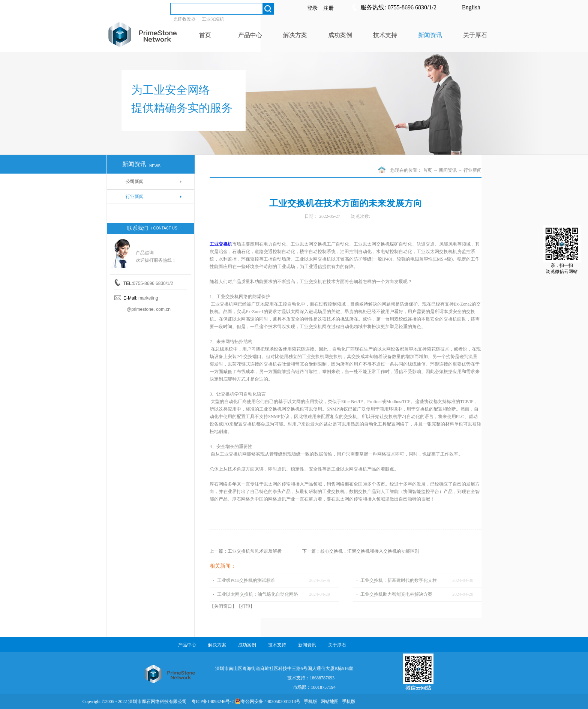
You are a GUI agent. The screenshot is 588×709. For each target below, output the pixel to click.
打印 (246, 606)
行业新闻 (472, 170)
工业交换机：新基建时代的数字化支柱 (399, 580)
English (471, 7)
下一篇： (361, 551)
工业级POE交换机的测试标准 (246, 580)
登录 (312, 8)
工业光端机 (213, 19)
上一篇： (246, 551)
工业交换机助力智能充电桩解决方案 (396, 594)
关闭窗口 (223, 606)
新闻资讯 (448, 170)
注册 (328, 8)
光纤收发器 (184, 19)
